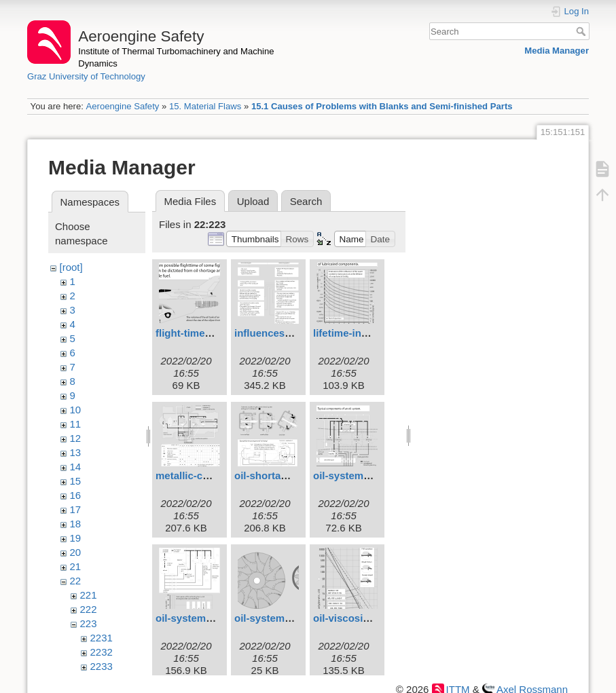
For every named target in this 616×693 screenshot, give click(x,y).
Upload (253, 201)
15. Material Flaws (205, 106)
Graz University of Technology (86, 76)
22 (76, 581)
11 (76, 424)
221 (89, 595)
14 (76, 467)
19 (76, 538)
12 (76, 438)
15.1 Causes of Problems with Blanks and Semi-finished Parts (382, 106)
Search (582, 31)
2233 (102, 666)
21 (76, 566)
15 (76, 481)
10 (76, 410)
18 (76, 524)
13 (76, 452)
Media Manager (557, 51)
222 (89, 609)
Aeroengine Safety (122, 106)
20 (76, 552)
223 (89, 623)
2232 (102, 652)
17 (76, 509)
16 (76, 495)
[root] (71, 267)
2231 (102, 638)
